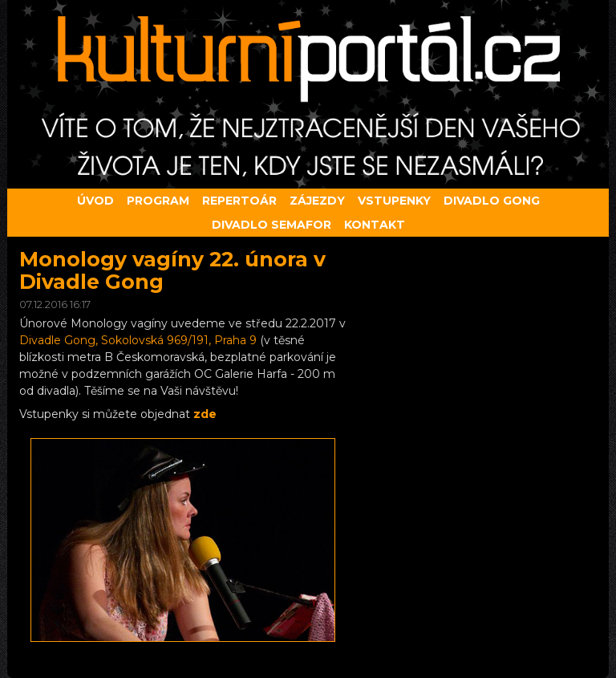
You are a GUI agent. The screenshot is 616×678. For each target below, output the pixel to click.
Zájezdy (317, 201)
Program (158, 201)
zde (205, 414)
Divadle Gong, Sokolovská (138, 340)
